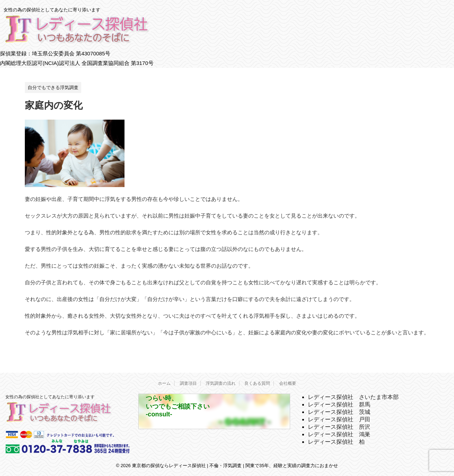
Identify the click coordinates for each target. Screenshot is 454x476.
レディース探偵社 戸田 (339, 419)
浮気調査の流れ (221, 383)
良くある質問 (257, 383)
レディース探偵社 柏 (336, 442)
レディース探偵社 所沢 (339, 427)
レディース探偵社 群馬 (339, 404)
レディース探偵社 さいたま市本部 (353, 397)
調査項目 (188, 383)
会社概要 (288, 383)
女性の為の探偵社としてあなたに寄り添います (50, 397)
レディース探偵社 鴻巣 (339, 434)
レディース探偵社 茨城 (339, 412)
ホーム (164, 383)
